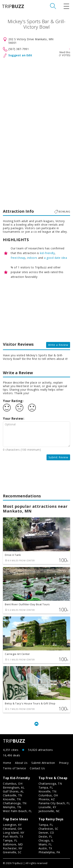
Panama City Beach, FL (54, 803)
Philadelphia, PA (49, 852)
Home (7, 763)
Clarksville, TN (13, 795)
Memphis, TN (12, 807)
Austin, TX (45, 848)
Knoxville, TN (12, 799)
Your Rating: (13, 401)
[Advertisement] (36, 85)
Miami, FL (45, 844)
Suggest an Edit (20, 55)
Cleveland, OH (12, 829)
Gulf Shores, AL (13, 791)
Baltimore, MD (13, 844)
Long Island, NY (14, 833)
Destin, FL (45, 837)
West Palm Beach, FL (17, 811)
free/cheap (18, 258)
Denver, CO (46, 833)
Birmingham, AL (14, 787)
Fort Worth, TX (13, 837)
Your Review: (14, 418)
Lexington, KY (12, 825)
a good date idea (55, 258)
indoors (32, 258)
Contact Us (37, 768)
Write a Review (58, 345)
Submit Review (58, 457)
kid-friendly (47, 253)
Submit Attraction (43, 763)
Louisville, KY (47, 807)
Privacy (64, 763)
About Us (21, 763)
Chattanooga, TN (15, 803)
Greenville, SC (12, 852)
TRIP (13, 6)
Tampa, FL (46, 787)
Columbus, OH (13, 784)
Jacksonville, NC (49, 811)
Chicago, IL (46, 840)
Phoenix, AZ (47, 799)
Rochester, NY (13, 848)
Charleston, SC (48, 829)
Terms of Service (14, 768)
